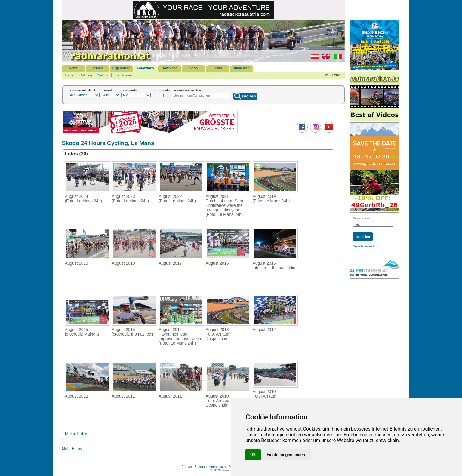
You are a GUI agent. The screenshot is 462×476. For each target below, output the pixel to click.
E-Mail (357, 225)
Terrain (109, 90)
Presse (186, 467)
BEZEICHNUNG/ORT (189, 90)
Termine (97, 68)
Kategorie (130, 90)
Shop (194, 68)
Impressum (217, 467)
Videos (103, 75)
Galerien (86, 75)
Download (169, 68)
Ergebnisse (121, 68)
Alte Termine (163, 90)
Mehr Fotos (77, 433)
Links (218, 68)
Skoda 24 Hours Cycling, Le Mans (108, 143)
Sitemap (201, 467)
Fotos (69, 75)
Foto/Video (145, 68)
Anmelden (242, 68)
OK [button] (253, 455)
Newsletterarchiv (365, 246)
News (73, 68)
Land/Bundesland (83, 90)
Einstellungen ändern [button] (287, 455)
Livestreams (123, 75)
